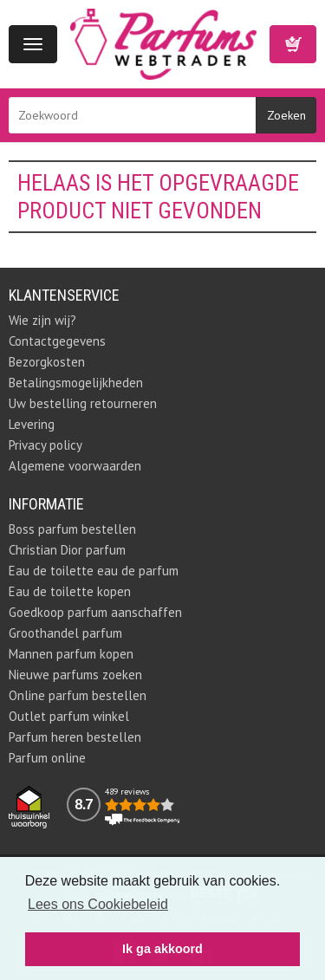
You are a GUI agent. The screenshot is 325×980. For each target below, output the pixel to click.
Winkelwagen (293, 44)
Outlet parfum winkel (69, 716)
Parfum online (47, 758)
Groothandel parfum (65, 633)
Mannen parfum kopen (71, 654)
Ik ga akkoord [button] (162, 949)
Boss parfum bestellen (72, 529)
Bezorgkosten (47, 362)
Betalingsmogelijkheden (76, 383)
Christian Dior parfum (67, 550)
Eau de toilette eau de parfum (94, 571)
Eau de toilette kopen (70, 591)
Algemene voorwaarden (75, 466)
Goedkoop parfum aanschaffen (95, 612)
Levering (32, 424)
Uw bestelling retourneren (83, 403)
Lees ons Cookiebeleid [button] (98, 904)
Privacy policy (45, 445)
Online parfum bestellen (78, 695)
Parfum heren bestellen (75, 737)
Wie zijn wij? (42, 320)
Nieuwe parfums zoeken (75, 675)
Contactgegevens (57, 341)
